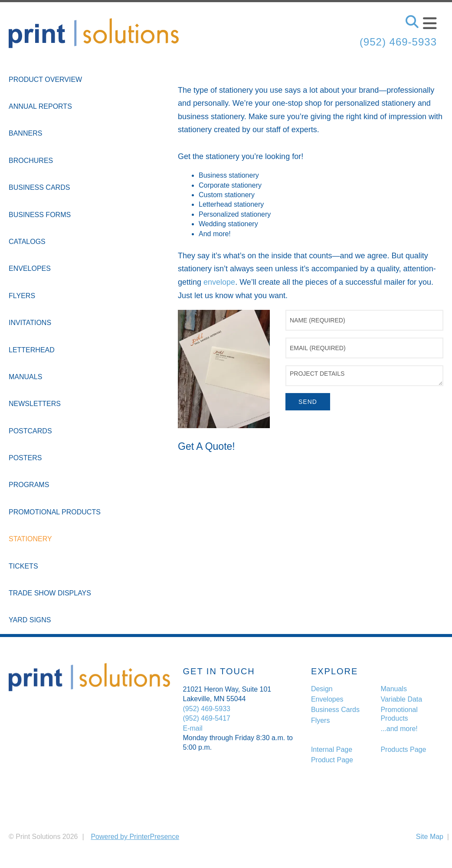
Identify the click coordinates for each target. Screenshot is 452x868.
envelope (219, 282)
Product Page (332, 760)
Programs (29, 485)
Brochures (31, 161)
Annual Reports (40, 106)
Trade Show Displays (50, 593)
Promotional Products (55, 512)
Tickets (23, 566)
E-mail (193, 728)
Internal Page (332, 749)
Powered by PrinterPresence (135, 837)
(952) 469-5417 (207, 718)
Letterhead (32, 350)
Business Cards (39, 187)
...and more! (399, 729)
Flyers (22, 296)
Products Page (403, 749)
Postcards (30, 431)
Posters (25, 458)
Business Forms (40, 215)
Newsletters (35, 404)
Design (322, 689)
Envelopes (30, 268)
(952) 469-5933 (398, 42)
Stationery (30, 539)
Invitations (30, 323)
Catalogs (27, 242)
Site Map (430, 837)
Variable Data (401, 699)
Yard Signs (30, 620)
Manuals (25, 377)
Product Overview (45, 80)
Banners (25, 133)
